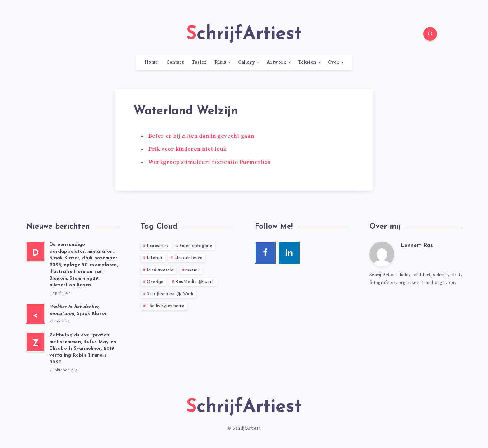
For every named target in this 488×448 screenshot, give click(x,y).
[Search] (430, 34)
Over (334, 62)
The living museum (166, 306)
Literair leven (188, 258)
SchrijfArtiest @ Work (170, 294)
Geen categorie (196, 246)
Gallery (246, 62)
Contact (175, 62)
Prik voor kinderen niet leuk (188, 149)
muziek (193, 270)
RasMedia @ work (195, 282)
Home (151, 62)
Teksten (307, 62)
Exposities (157, 246)
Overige (155, 282)
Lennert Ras (417, 245)
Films (220, 62)
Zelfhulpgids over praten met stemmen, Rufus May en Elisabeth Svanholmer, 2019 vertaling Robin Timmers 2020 (83, 349)
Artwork (276, 62)
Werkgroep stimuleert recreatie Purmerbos (209, 162)
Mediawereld (160, 270)
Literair (155, 258)
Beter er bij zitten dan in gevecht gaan (201, 136)
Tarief (199, 62)
